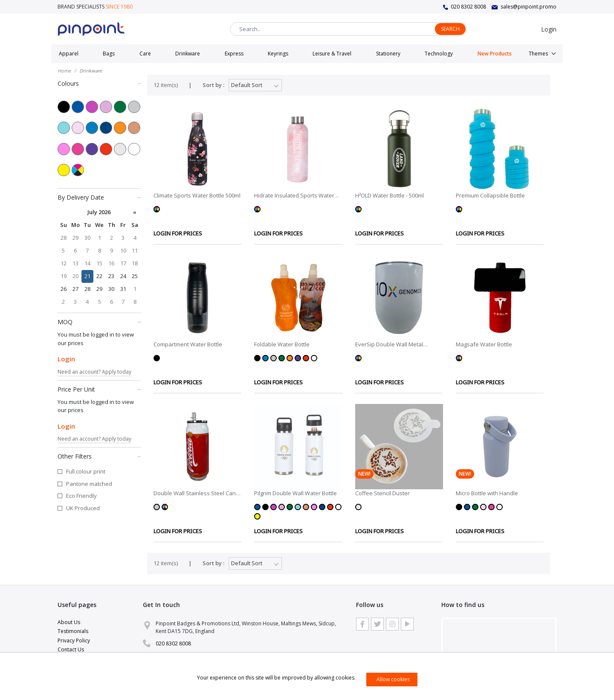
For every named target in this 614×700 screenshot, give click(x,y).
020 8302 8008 (468, 7)
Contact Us (71, 649)
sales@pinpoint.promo (529, 7)
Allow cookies (393, 679)
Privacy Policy (74, 640)
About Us (69, 622)
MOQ (99, 322)
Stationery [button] (388, 54)
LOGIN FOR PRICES (178, 233)
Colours (99, 83)
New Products (495, 54)
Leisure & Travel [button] (332, 54)
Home (64, 71)
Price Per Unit (99, 389)
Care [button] (145, 54)
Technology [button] (439, 54)
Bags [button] (109, 54)
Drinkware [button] (188, 54)
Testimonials (73, 631)
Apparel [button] (69, 54)
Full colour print (86, 471)
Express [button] (234, 54)
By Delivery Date (99, 197)
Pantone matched (89, 484)
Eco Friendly (81, 496)
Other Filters (99, 456)
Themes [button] (538, 54)
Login (549, 29)
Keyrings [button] (278, 54)
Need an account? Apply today (94, 372)
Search (450, 29)
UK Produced (83, 508)
